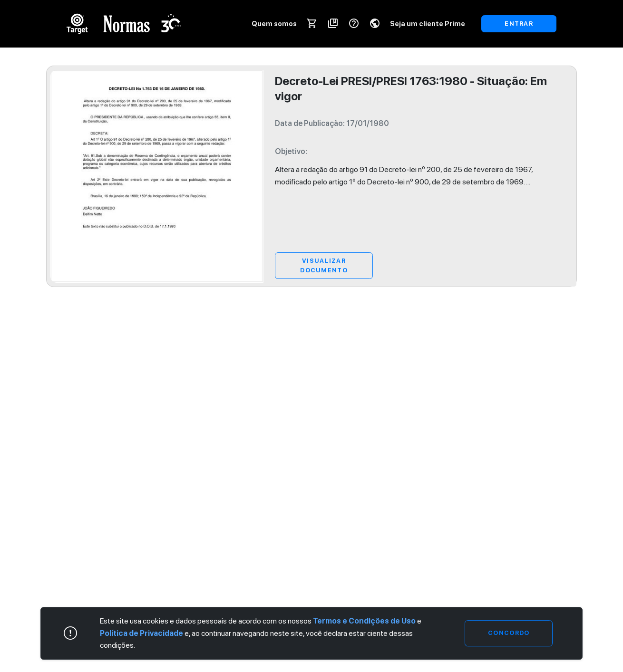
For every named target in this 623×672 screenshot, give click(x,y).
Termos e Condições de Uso (364, 621)
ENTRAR (519, 24)
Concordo (509, 633)
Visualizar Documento (324, 265)
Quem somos (274, 24)
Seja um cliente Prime (428, 24)
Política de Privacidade (141, 633)
